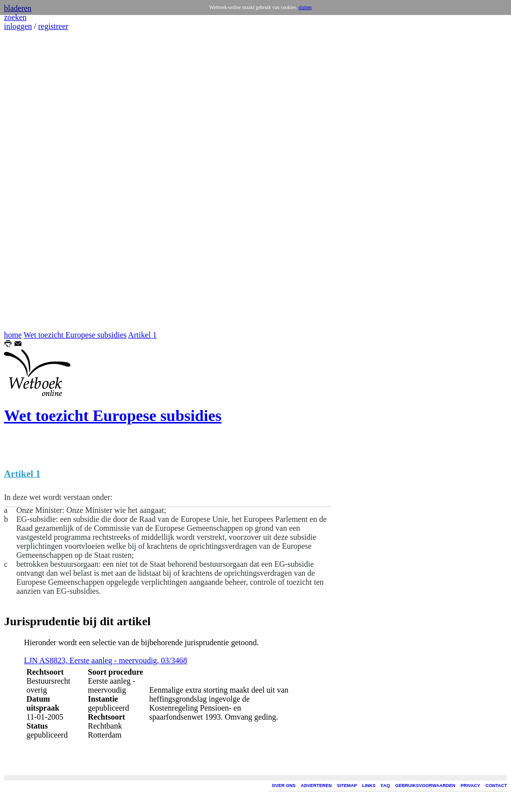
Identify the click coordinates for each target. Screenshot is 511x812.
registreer (53, 26)
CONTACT (496, 786)
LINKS (369, 786)
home (13, 335)
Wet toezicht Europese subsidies (75, 335)
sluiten (305, 7)
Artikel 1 (142, 335)
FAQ (385, 786)
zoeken (15, 17)
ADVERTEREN (316, 786)
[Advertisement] (34, 181)
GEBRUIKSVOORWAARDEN (425, 786)
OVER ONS (284, 786)
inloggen (18, 26)
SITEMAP (347, 786)
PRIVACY (470, 786)
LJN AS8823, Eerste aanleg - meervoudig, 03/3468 (106, 660)
